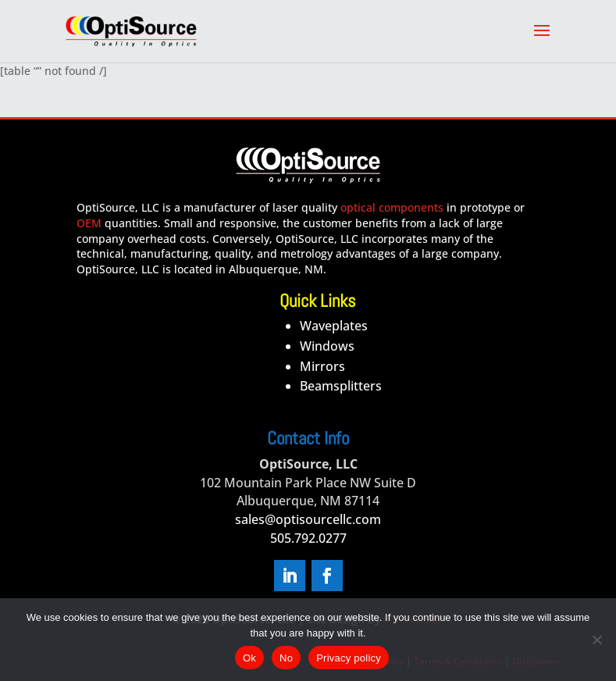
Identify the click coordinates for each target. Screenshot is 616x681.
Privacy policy (349, 658)
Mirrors (322, 366)
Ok (249, 658)
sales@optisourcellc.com (308, 519)
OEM (89, 223)
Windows (327, 346)
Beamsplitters (341, 386)
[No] (596, 640)
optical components (392, 207)
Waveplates (334, 326)
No (286, 658)
